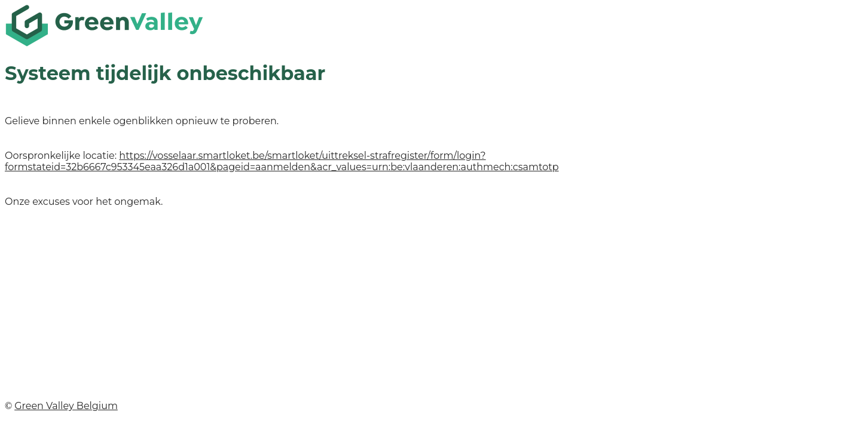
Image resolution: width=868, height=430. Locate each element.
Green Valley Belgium (66, 406)
